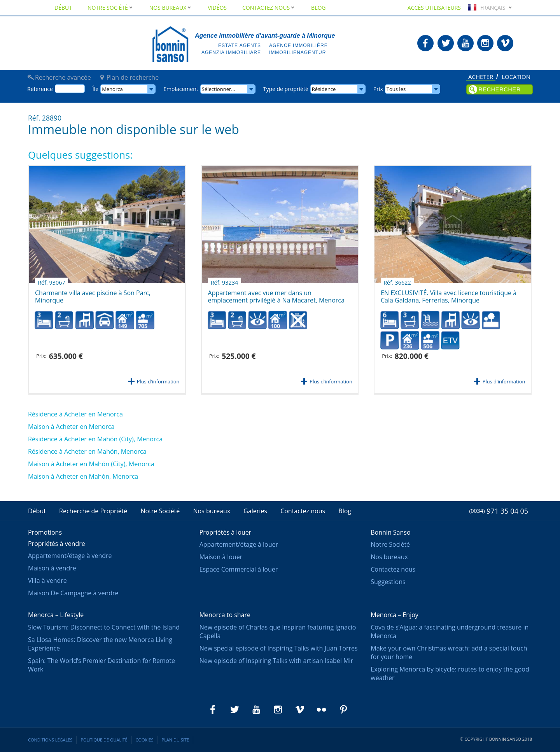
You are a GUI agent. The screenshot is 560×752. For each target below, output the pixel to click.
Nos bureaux (171, 8)
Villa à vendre (47, 581)
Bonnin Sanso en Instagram (485, 43)
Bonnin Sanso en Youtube (465, 43)
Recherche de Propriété (93, 511)
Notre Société (111, 8)
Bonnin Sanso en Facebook (425, 43)
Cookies (145, 740)
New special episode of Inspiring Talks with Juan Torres (279, 648)
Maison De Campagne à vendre (73, 593)
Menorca (112, 89)
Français (486, 8)
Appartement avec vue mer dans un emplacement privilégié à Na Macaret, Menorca (276, 294)
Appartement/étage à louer (239, 544)
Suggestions (388, 582)
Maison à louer (221, 557)
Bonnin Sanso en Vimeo (505, 43)
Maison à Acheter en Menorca (71, 427)
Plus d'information (158, 381)
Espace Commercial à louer (239, 569)
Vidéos (217, 8)
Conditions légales (50, 740)
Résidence (324, 89)
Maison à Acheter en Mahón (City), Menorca (91, 464)
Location (516, 77)
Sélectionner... (219, 89)
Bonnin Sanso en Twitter (446, 43)
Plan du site (176, 740)
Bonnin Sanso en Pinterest (343, 710)
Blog (318, 8)
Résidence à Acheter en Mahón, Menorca (87, 451)
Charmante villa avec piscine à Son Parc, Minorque (93, 294)
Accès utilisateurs (434, 8)
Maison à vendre (52, 568)
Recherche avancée (63, 77)
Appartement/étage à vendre (70, 556)
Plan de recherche (133, 77)
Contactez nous (269, 8)
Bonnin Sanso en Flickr (322, 710)
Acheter (481, 77)
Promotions (45, 532)
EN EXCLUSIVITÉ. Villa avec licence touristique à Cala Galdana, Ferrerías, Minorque (449, 294)
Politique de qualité (104, 740)
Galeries (255, 511)
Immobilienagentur (297, 52)
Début (63, 8)
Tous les (396, 89)
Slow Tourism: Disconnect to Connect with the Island (104, 627)
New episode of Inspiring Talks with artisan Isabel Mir (276, 661)
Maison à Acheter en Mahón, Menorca (83, 476)
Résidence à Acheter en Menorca (75, 414)
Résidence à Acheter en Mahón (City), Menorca (95, 439)
